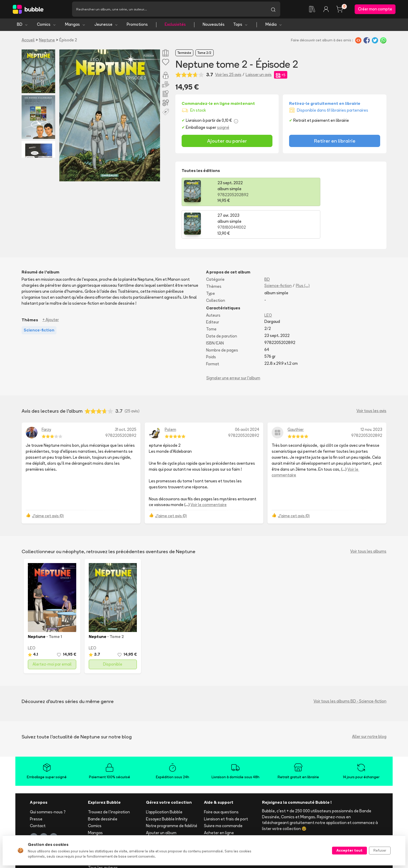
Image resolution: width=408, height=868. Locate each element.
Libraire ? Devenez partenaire (173, 823)
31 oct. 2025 (126, 398)
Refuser (380, 850)
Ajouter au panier (227, 142)
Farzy (46, 398)
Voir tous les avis (371, 379)
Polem (170, 398)
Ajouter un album (161, 801)
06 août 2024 (247, 398)
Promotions (137, 25)
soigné (223, 128)
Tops (241, 25)
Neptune (47, 41)
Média (274, 25)
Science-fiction (278, 254)
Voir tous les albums (368, 520)
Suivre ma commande (223, 794)
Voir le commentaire (209, 473)
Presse (36, 787)
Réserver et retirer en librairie (230, 808)
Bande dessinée (103, 787)
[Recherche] (169, 10)
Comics (47, 25)
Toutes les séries (103, 829)
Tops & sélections (104, 822)
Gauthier (296, 398)
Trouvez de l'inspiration (109, 780)
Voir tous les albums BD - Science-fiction (350, 670)
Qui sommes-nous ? (48, 780)
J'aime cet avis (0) (48, 484)
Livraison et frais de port (226, 787)
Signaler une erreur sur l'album (233, 346)
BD (23, 25)
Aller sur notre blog (369, 705)
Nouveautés (214, 25)
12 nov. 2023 (371, 398)
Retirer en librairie (335, 142)
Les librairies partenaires (168, 830)
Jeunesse (106, 25)
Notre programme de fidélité (172, 794)
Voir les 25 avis (228, 76)
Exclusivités (175, 25)
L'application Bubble (164, 780)
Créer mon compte (375, 9)
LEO (268, 283)
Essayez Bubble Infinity (167, 787)
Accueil (28, 41)
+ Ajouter (51, 288)
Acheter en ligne (219, 801)
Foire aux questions (221, 780)
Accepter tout (349, 850)
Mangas (75, 25)
